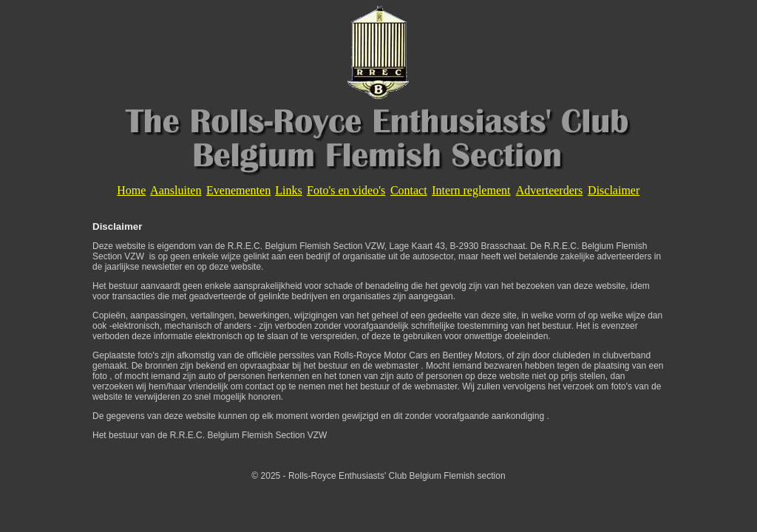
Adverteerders (550, 190)
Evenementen (238, 190)
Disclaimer (614, 190)
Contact (409, 190)
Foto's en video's (346, 190)
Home (131, 190)
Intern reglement (471, 190)
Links (288, 190)
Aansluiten (176, 190)
